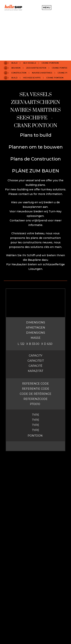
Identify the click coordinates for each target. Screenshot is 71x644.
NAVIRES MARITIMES (42, 73)
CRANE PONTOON (50, 63)
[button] (47, 8)
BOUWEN (16, 68)
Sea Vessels (30, 63)
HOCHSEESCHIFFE (32, 78)
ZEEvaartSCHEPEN (36, 68)
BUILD (14, 78)
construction (19, 73)
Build (14, 63)
